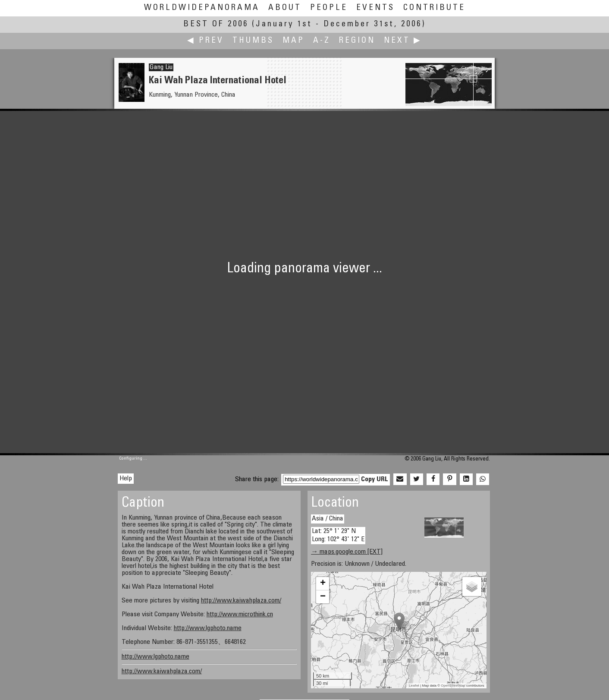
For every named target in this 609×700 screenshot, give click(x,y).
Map (294, 41)
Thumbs (253, 41)
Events (375, 8)
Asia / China (328, 519)
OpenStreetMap (453, 686)
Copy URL (375, 479)
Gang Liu (161, 67)
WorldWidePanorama (202, 8)
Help (126, 479)
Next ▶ (403, 41)
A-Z (322, 41)
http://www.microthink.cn (240, 615)
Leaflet (414, 686)
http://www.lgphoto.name (208, 628)
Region (357, 41)
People (329, 8)
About (285, 8)
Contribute (434, 8)
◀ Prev (206, 41)
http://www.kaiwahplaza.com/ (241, 601)
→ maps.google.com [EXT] (347, 552)
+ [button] (323, 583)
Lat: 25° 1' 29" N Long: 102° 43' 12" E (338, 535)
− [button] (323, 597)
